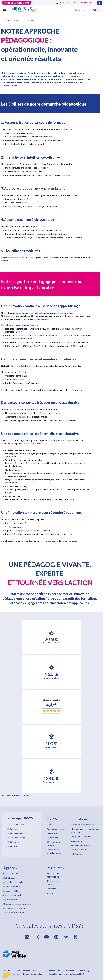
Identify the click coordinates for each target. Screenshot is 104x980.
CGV (47, 972)
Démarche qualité (11, 886)
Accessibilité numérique (14, 912)
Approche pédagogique (14, 882)
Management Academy (82, 845)
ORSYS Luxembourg (16, 838)
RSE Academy (77, 854)
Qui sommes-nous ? (12, 873)
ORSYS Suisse (13, 842)
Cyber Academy (78, 849)
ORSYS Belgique (14, 833)
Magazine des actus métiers (53, 875)
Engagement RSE (11, 891)
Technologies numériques (82, 825)
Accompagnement (55, 829)
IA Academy (76, 841)
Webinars (51, 889)
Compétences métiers (81, 836)
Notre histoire (10, 878)
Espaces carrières (11, 899)
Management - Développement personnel (85, 830)
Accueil (6, 20)
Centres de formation (13, 895)
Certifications (53, 833)
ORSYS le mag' (13, 846)
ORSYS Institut (13, 829)
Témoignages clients (53, 883)
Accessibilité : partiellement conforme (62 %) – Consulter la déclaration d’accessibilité (70, 972)
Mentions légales (17, 972)
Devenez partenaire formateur (17, 904)
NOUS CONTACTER (83, 3)
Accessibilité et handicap (15, 908)
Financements (53, 838)
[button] (6, 975)
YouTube (51, 893)
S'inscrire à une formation (54, 844)
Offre (49, 825)
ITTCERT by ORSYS (16, 825)
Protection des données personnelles (32, 972)
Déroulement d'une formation (54, 851)
